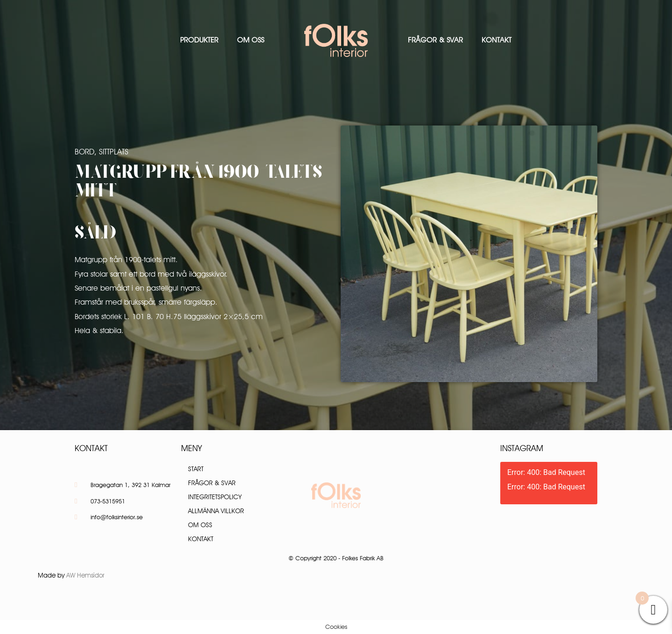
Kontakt (497, 40)
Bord (84, 152)
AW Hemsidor (85, 575)
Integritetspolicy (215, 497)
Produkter (199, 40)
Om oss (251, 40)
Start (196, 469)
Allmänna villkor (216, 511)
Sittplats (114, 152)
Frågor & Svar (435, 40)
